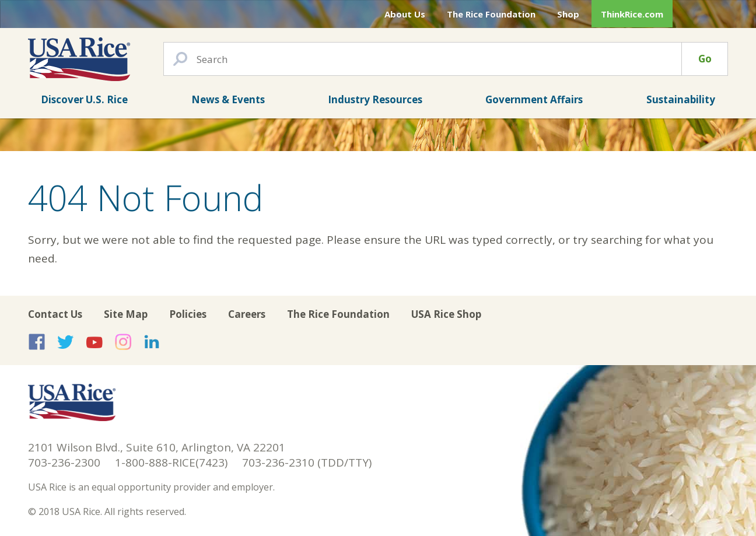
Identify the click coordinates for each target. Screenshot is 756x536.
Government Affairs (534, 99)
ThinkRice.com (632, 14)
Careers (247, 314)
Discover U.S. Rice (84, 99)
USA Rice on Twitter (65, 342)
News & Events (228, 99)
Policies (188, 314)
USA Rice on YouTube (94, 342)
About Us (405, 14)
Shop (568, 14)
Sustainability (681, 99)
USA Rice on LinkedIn (152, 342)
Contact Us (55, 314)
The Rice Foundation (491, 14)
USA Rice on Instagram (123, 342)
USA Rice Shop (446, 314)
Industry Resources (375, 99)
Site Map (126, 314)
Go (705, 59)
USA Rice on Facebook (37, 342)
